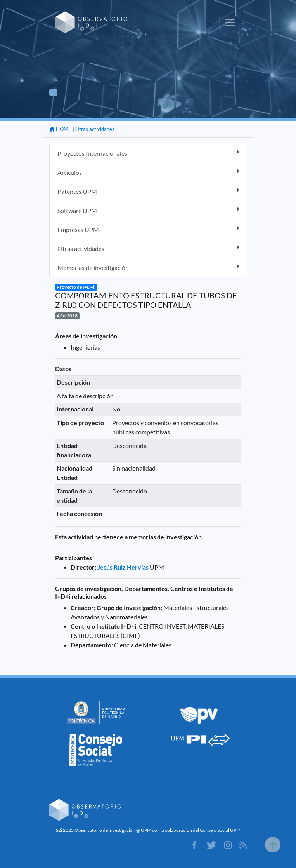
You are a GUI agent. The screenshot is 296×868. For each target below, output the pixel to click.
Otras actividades (95, 129)
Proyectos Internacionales (148, 153)
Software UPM (148, 210)
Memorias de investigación (148, 267)
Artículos (148, 172)
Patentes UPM (148, 191)
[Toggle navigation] (230, 23)
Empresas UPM (148, 229)
